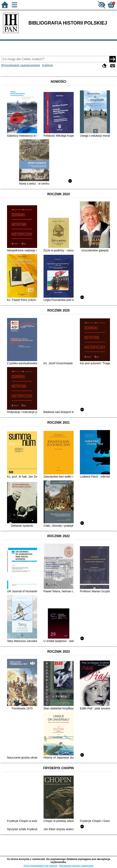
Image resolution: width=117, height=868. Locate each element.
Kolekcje (48, 65)
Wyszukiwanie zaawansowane (21, 65)
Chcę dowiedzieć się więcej (40, 866)
